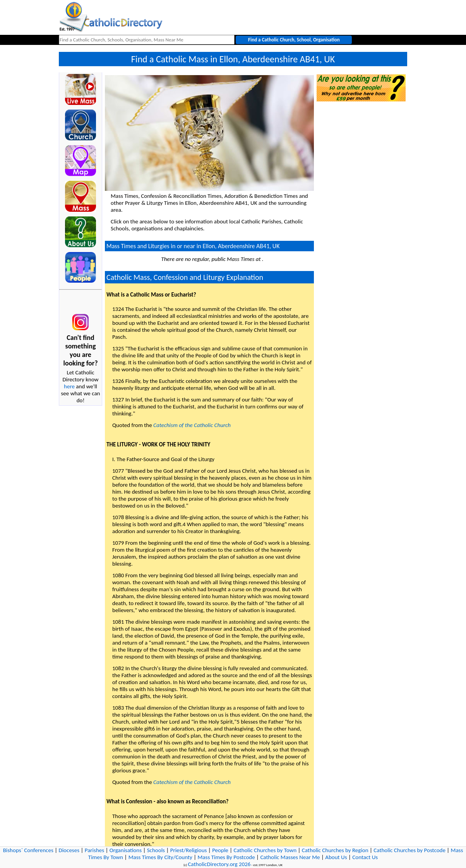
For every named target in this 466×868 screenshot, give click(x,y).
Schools (156, 850)
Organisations (126, 850)
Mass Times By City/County (160, 857)
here (69, 386)
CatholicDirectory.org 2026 (219, 864)
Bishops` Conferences (28, 850)
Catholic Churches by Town (265, 850)
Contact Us (365, 857)
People (220, 850)
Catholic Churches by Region (335, 850)
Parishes (94, 850)
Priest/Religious (189, 850)
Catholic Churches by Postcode (409, 850)
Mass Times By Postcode (226, 857)
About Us (336, 857)
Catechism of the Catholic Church (192, 425)
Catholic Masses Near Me (290, 857)
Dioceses (69, 850)
